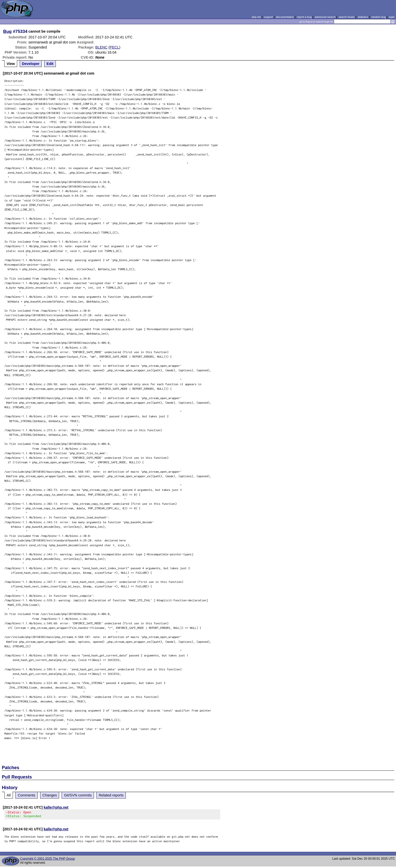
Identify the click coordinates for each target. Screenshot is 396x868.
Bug (8, 31)
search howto (346, 17)
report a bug (304, 17)
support (268, 17)
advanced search (325, 17)
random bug (379, 17)
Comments (27, 795)
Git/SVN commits (78, 795)
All (9, 795)
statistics (363, 17)
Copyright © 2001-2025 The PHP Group (47, 860)
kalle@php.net (56, 807)
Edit (50, 64)
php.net (256, 17)
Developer (31, 64)
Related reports (111, 795)
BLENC (101, 47)
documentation (285, 17)
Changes (50, 795)
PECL (114, 47)
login (392, 17)
